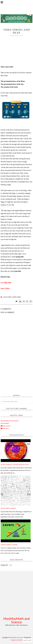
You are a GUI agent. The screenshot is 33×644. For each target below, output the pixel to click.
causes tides (7, 297)
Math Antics (6, 428)
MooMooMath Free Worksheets (10, 421)
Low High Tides (6, 283)
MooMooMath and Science (16, 620)
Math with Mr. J (7, 426)
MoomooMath (5, 423)
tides (19, 297)
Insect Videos (5, 288)
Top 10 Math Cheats (8, 508)
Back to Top (27, 640)
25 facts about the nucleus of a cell (15, 464)
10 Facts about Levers (9, 545)
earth (14, 297)
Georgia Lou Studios (16, 640)
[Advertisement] (16, 374)
